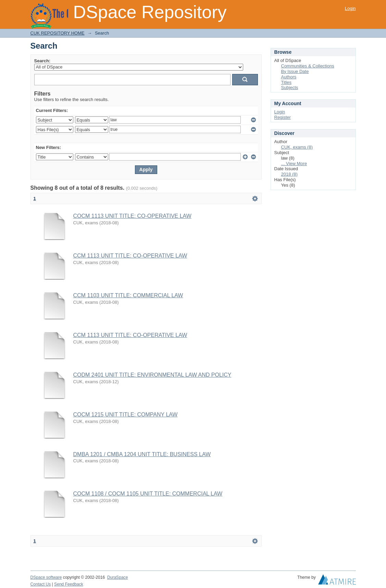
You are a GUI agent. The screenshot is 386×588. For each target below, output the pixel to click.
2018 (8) (289, 174)
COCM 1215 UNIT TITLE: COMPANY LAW (126, 415)
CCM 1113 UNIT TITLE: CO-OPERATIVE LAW (130, 256)
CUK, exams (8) (297, 147)
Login (350, 8)
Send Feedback (69, 584)
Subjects (290, 87)
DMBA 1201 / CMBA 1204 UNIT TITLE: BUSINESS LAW (142, 454)
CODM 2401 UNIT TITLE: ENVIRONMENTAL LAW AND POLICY (152, 375)
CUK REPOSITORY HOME (58, 33)
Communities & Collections (308, 66)
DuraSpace (117, 577)
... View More (294, 164)
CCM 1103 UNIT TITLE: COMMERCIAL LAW (128, 295)
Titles (287, 82)
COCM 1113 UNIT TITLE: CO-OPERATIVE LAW (132, 216)
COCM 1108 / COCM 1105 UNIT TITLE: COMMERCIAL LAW (148, 494)
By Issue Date (295, 71)
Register (283, 117)
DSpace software (46, 577)
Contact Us (41, 584)
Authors (289, 77)
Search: (42, 61)
